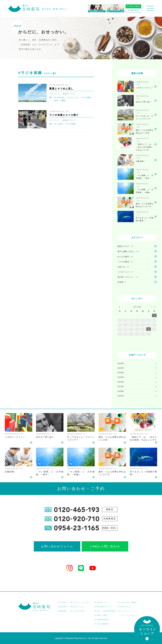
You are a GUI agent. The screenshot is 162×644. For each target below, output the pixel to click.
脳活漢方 (62, 611)
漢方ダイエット (78, 607)
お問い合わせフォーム (57, 546)
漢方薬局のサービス (103, 607)
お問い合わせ (133, 11)
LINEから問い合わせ (105, 546)
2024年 (121, 373)
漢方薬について (102, 602)
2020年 (121, 391)
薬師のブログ (69, 94)
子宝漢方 (62, 602)
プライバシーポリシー (128, 615)
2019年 (121, 396)
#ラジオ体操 (86, 97)
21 (149, 329)
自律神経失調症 (102, 620)
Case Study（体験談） (128, 602)
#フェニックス (73, 97)
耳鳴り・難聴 (101, 615)
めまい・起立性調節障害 (105, 611)
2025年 (121, 368)
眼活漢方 (62, 607)
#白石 (56, 100)
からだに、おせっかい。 (81, 602)
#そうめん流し (59, 97)
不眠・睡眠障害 (102, 624)
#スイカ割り (59, 124)
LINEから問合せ (133, 6)
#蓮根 (63, 100)
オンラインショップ (127, 611)
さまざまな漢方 (78, 611)
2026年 (121, 363)
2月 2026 (137, 307)
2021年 (121, 386)
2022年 (121, 382)
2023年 (121, 377)
